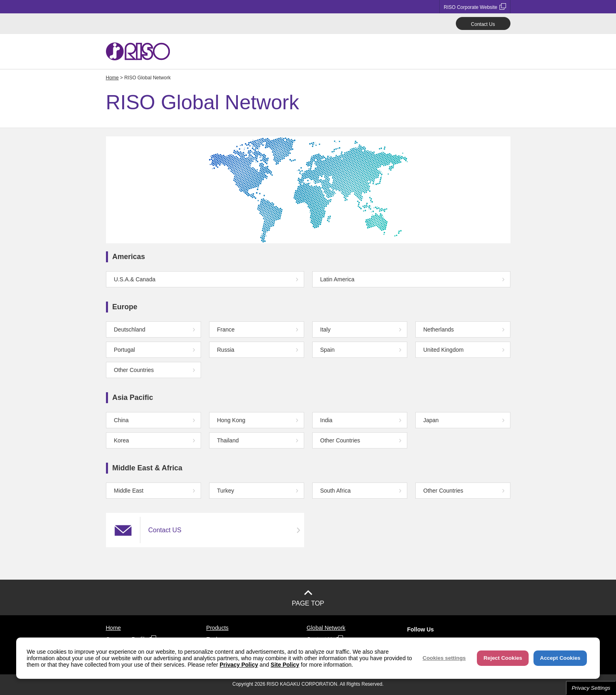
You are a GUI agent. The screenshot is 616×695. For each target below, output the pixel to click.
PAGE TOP (308, 603)
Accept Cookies (560, 658)
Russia (226, 350)
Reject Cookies (503, 658)
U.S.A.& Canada (135, 279)
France (226, 329)
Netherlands (439, 329)
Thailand (228, 440)
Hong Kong (231, 420)
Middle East (129, 491)
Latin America (338, 279)
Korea (122, 440)
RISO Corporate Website (475, 7)
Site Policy (285, 665)
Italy (326, 329)
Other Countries (134, 370)
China (122, 420)
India (326, 420)
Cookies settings (444, 658)
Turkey (226, 491)
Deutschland (130, 329)
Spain (328, 350)
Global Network (326, 628)
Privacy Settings (591, 688)
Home (112, 78)
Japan (431, 420)
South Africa (336, 491)
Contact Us (483, 24)
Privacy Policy (239, 665)
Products (217, 628)
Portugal (125, 350)
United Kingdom (444, 350)
